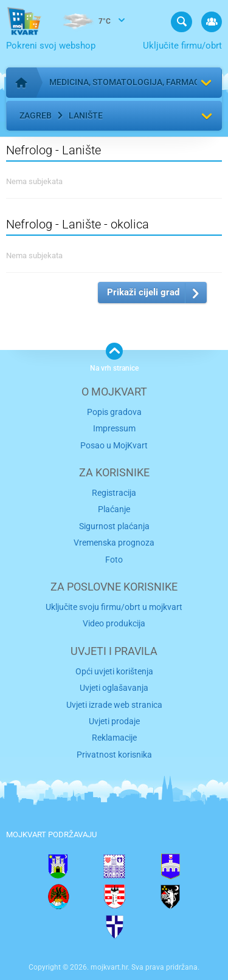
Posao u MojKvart (114, 445)
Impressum (114, 428)
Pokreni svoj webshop (51, 46)
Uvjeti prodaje (114, 721)
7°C (85, 22)
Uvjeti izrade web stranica (114, 705)
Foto (114, 560)
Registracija (114, 493)
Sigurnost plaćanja (114, 526)
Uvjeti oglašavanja (114, 688)
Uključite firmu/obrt (182, 46)
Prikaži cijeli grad (143, 292)
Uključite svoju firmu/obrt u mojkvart (114, 607)
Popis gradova (114, 412)
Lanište (86, 115)
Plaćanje (114, 509)
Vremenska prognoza (114, 543)
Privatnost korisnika (114, 755)
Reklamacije (114, 738)
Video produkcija (114, 623)
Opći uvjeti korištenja (114, 671)
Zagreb (36, 115)
